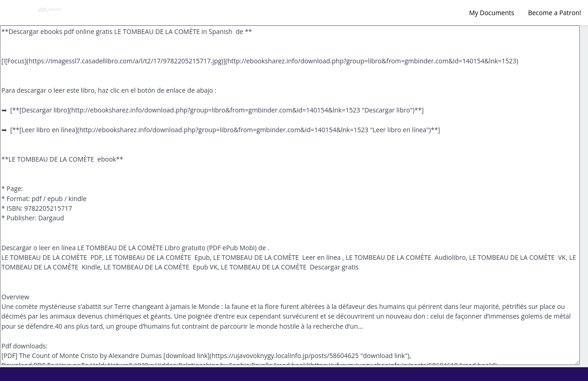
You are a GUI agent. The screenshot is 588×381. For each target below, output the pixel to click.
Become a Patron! (554, 13)
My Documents (492, 13)
